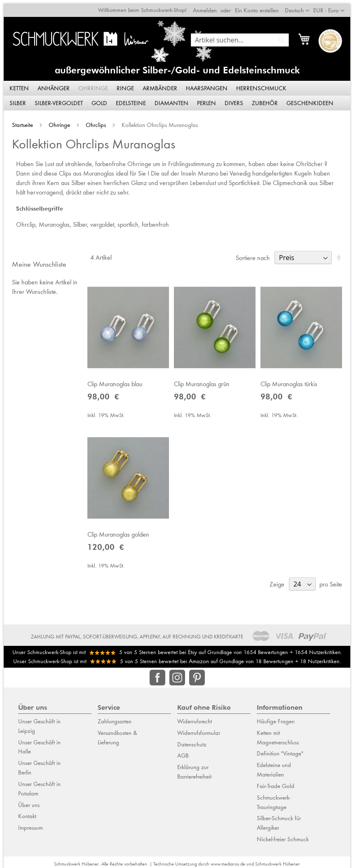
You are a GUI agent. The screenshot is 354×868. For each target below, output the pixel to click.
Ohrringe (56, 122)
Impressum (30, 824)
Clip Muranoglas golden (116, 536)
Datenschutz (192, 741)
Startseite (20, 122)
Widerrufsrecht (195, 718)
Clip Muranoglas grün (202, 383)
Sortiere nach (257, 255)
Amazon (199, 657)
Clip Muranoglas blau (113, 383)
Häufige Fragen (276, 718)
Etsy (192, 649)
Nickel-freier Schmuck (283, 835)
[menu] (177, 92)
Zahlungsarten (115, 718)
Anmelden (209, 7)
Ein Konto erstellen (260, 7)
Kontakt (27, 813)
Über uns (29, 801)
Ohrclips (93, 122)
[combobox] (244, 36)
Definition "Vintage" (280, 750)
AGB (183, 752)
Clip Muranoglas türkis (291, 383)
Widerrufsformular (199, 729)
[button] (333, 7)
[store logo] (79, 35)
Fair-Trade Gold (275, 782)
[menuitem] (20, 85)
